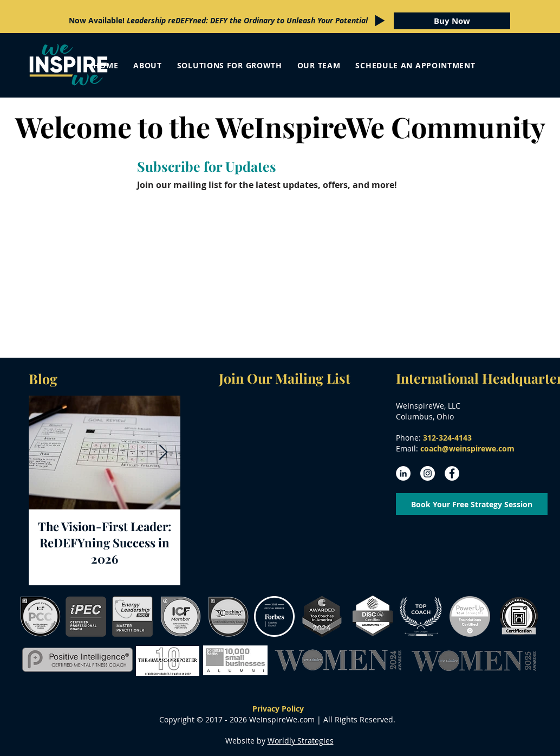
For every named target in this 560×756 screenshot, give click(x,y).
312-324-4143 (447, 438)
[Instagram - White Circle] (428, 473)
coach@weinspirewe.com (467, 448)
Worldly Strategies (301, 741)
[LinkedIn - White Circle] (403, 473)
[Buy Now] (452, 21)
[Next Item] (163, 453)
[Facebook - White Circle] (452, 473)
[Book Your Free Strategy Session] (472, 504)
